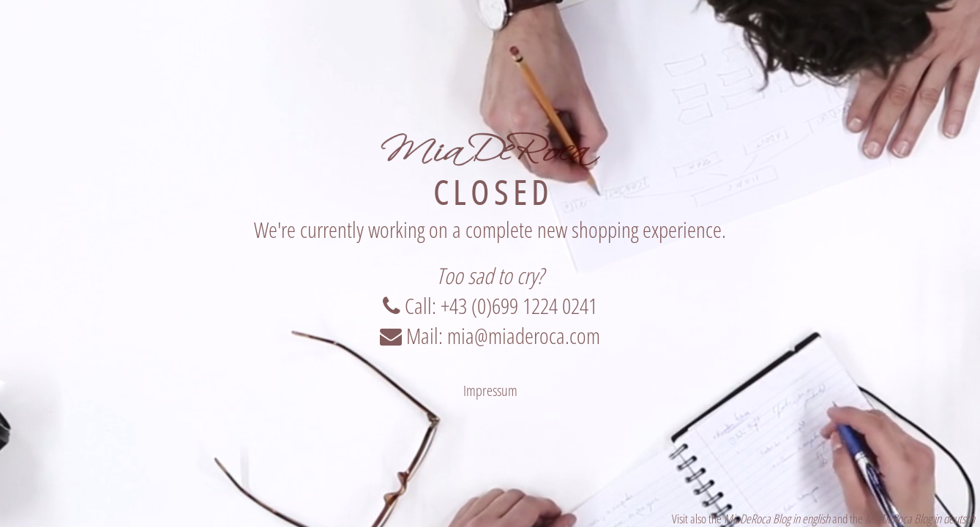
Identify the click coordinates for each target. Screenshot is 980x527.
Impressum (490, 390)
